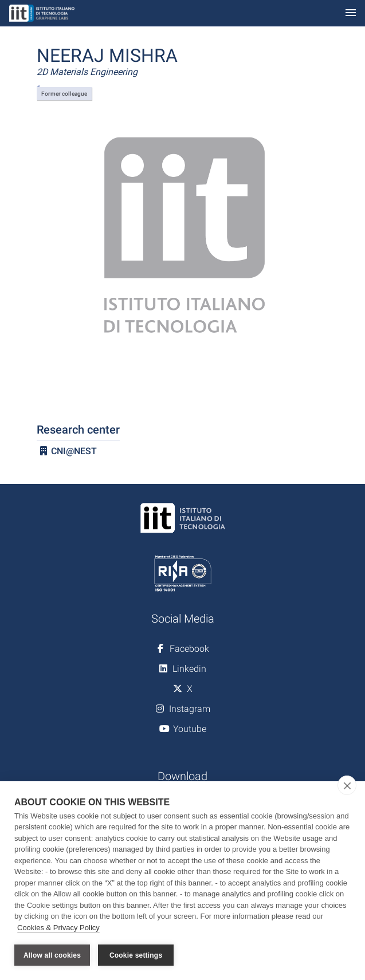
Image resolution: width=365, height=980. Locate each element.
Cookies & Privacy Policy (58, 928)
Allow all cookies (52, 955)
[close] (347, 785)
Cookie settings (136, 955)
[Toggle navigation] (351, 13)
